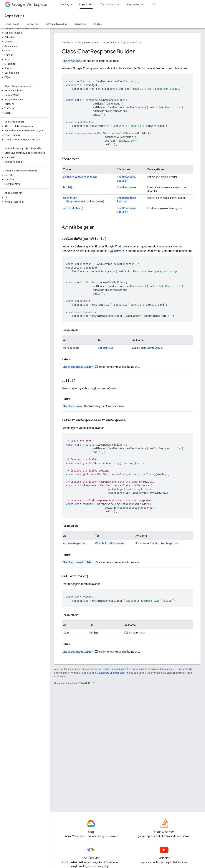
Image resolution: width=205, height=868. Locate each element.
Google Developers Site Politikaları (107, 673)
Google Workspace (88, 42)
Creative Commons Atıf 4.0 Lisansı (120, 669)
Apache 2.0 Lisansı (174, 669)
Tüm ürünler (108, 4)
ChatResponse (72, 61)
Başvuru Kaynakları (131, 42)
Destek (97, 24)
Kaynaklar (133, 4)
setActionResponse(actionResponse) (84, 200)
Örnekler (81, 24)
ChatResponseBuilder (126, 179)
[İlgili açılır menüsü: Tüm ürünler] (119, 4)
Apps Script (14, 16)
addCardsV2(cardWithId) (80, 177)
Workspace (30, 5)
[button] (24, 33)
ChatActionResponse (110, 543)
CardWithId (117, 251)
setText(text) (73, 208)
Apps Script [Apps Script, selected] (86, 4)
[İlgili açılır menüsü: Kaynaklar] (144, 4)
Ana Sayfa (66, 4)
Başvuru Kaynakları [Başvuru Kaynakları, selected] (57, 24)
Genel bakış (12, 24)
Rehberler (32, 24)
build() (68, 187)
